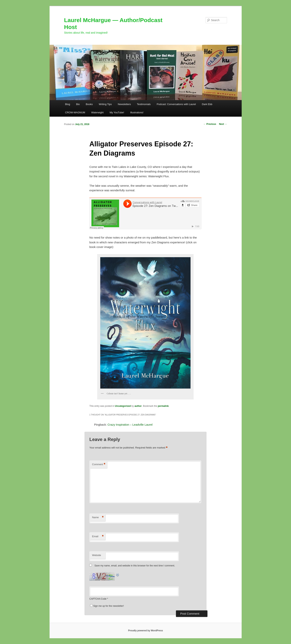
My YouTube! (117, 112)
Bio (78, 104)
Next (223, 124)
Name (98, 518)
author (138, 406)
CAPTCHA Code (98, 599)
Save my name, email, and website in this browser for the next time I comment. (135, 566)
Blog (68, 104)
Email (98, 537)
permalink (163, 406)
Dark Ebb (207, 104)
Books (89, 104)
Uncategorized (123, 406)
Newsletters (124, 104)
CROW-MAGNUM (75, 112)
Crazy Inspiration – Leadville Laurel (130, 425)
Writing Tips (105, 104)
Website (97, 555)
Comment (99, 465)
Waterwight (97, 112)
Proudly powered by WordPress (145, 631)
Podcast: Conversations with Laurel (176, 104)
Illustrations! (137, 112)
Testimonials (144, 104)
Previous (210, 124)
